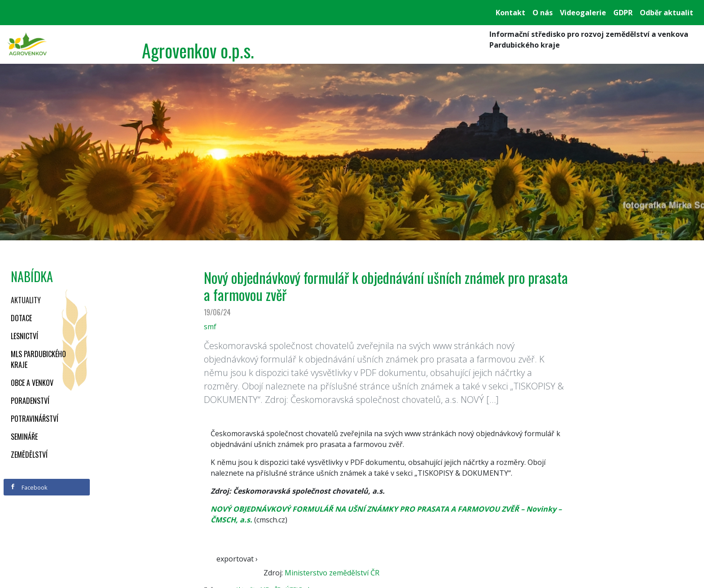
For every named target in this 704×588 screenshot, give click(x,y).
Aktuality (26, 300)
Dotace (21, 318)
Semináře (24, 437)
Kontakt (510, 13)
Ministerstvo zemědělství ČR (332, 573)
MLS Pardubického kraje (38, 359)
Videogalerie (583, 13)
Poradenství (30, 401)
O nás (543, 13)
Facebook (29, 487)
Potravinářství (35, 419)
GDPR (623, 13)
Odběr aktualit (667, 13)
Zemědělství (29, 455)
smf (210, 327)
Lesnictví (24, 336)
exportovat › (237, 559)
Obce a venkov (32, 383)
